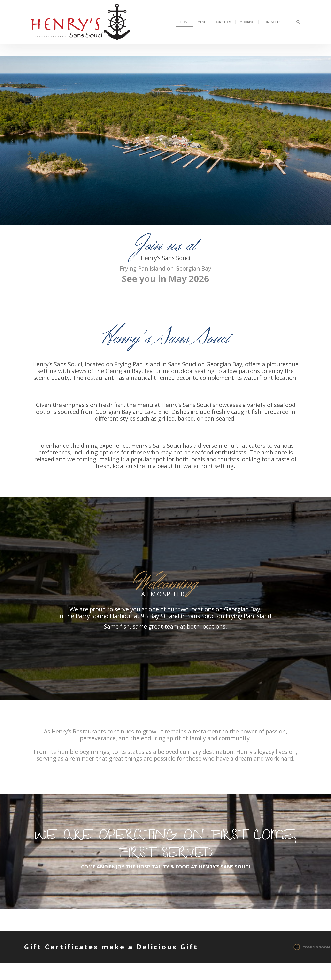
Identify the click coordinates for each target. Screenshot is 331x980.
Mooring (247, 22)
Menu (202, 22)
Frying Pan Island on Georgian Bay (165, 268)
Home (185, 22)
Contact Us (272, 22)
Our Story (223, 22)
